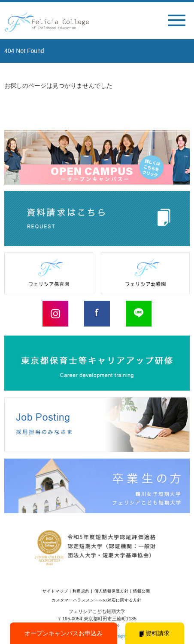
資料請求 (155, 633)
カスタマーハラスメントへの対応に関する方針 (97, 600)
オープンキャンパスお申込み (64, 633)
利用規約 (81, 591)
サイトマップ (55, 591)
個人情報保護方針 (112, 591)
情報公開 (142, 591)
